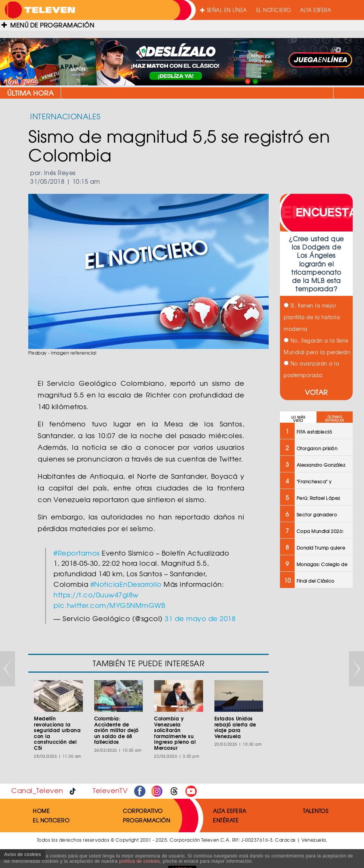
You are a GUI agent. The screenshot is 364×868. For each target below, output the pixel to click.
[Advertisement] (316, 714)
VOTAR (316, 392)
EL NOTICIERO (274, 10)
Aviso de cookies (23, 854)
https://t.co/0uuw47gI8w (96, 595)
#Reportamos (77, 553)
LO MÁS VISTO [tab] (298, 419)
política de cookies (139, 861)
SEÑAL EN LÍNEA (224, 10)
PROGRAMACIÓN (146, 820)
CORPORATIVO (143, 811)
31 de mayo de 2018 (200, 618)
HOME (41, 811)
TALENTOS (316, 811)
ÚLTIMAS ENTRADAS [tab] (335, 419)
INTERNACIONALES (65, 116)
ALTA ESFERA (316, 10)
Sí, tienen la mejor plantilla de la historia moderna (312, 317)
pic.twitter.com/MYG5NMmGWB (109, 605)
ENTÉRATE (226, 820)
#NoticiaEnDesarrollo (126, 584)
